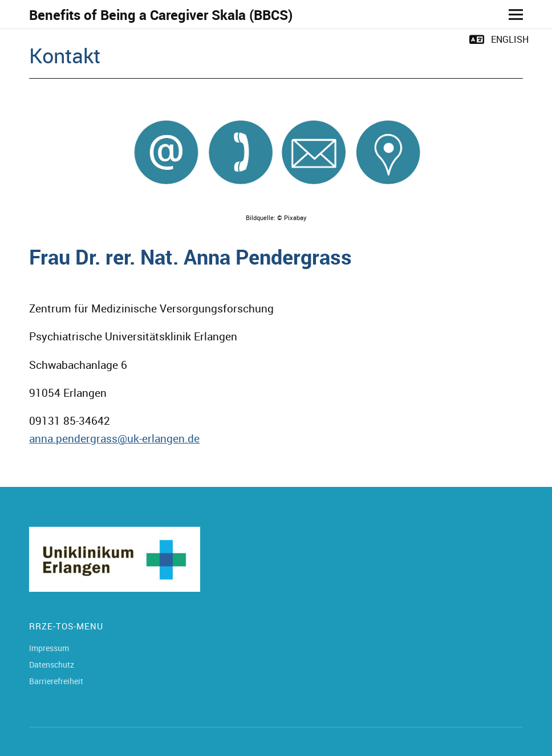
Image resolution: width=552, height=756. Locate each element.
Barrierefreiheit (56, 681)
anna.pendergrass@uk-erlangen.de (114, 438)
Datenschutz (52, 664)
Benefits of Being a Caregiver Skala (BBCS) (161, 15)
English (510, 39)
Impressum (49, 648)
